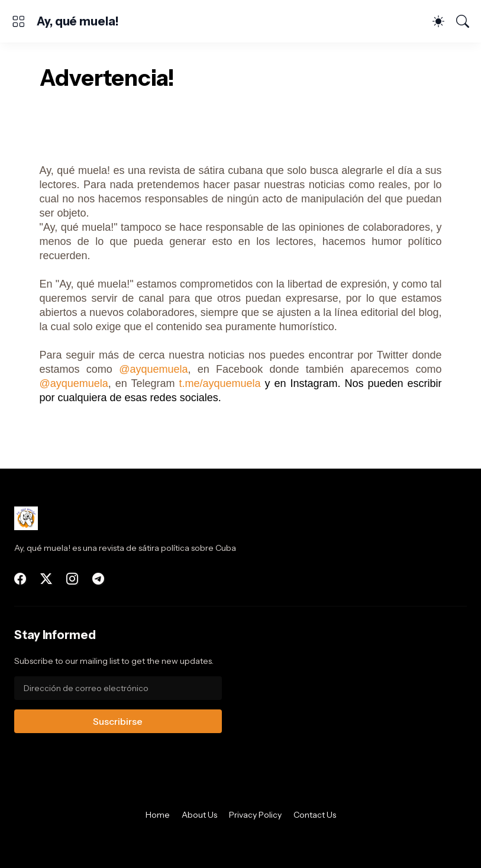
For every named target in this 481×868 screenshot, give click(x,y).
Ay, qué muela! (78, 21)
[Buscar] (463, 21)
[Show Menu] (18, 21)
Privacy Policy (255, 815)
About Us (199, 815)
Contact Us (315, 815)
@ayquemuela (153, 369)
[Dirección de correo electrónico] (118, 688)
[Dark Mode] (438, 21)
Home (158, 815)
